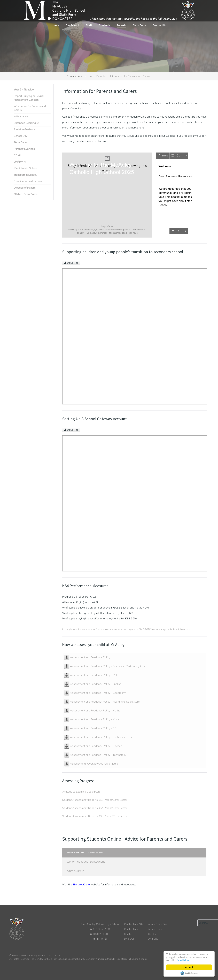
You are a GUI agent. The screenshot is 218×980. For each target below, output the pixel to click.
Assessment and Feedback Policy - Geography (98, 693)
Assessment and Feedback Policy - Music (95, 719)
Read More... (184, 960)
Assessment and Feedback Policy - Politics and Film (101, 737)
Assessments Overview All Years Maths (94, 764)
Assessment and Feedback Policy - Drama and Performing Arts (107, 666)
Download (71, 263)
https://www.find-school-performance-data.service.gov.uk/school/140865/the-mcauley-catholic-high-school (126, 629)
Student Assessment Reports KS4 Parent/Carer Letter (95, 808)
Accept (189, 967)
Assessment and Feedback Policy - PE (93, 728)
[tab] (135, 853)
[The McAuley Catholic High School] (109, 11)
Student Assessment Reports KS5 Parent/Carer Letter (95, 816)
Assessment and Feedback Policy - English (96, 684)
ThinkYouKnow (81, 885)
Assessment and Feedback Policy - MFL (94, 675)
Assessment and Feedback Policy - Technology (98, 755)
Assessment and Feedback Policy (90, 657)
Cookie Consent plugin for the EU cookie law (189, 973)
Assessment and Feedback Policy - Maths (95, 711)
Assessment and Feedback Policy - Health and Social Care (105, 702)
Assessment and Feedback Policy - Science (96, 746)
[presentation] (134, 853)
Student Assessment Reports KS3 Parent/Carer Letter (95, 800)
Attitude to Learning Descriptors (81, 792)
